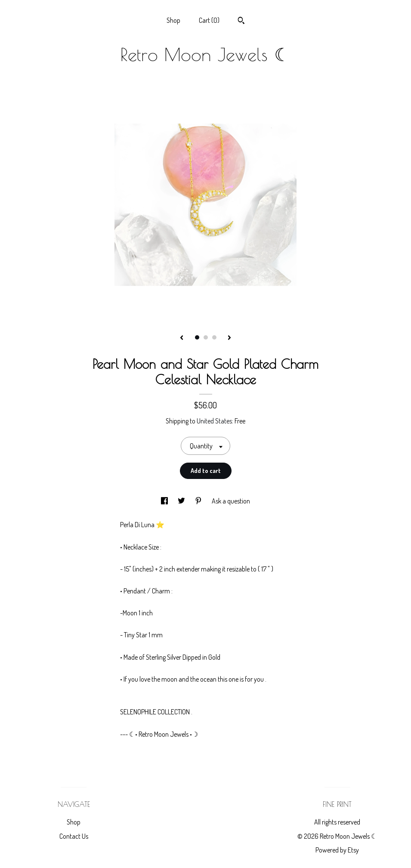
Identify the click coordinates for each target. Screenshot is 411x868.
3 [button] (214, 337)
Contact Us (74, 836)
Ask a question (231, 501)
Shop (173, 20)
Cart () (209, 20)
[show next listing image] (229, 338)
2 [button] (206, 337)
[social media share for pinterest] (199, 501)
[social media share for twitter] (182, 501)
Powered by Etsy (337, 850)
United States (214, 421)
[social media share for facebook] (165, 501)
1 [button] (197, 337)
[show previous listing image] (182, 338)
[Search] (241, 22)
